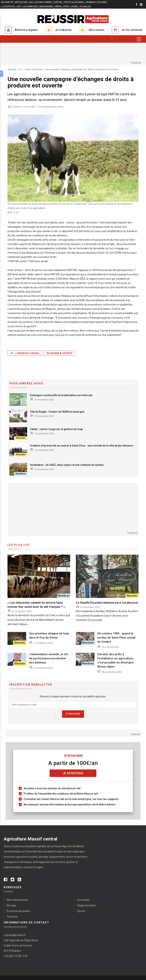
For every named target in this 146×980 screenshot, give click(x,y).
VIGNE (74, 7)
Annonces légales (26, 30)
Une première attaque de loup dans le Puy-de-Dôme (49, 636)
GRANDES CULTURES (96, 2)
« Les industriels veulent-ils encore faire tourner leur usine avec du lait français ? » (36, 605)
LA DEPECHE (8, 7)
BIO (31, 2)
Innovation (83, 900)
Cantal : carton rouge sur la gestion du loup (56, 429)
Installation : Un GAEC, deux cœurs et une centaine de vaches (67, 465)
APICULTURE (21, 2)
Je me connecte (132, 30)
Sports (81, 911)
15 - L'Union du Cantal (25, 353)
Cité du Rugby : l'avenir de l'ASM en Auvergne (57, 412)
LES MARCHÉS (30, 7)
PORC (66, 7)
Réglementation (87, 905)
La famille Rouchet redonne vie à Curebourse (107, 603)
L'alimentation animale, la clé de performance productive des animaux (48, 658)
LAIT (19, 7)
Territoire (12, 917)
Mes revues (96, 30)
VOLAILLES (85, 7)
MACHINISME (46, 7)
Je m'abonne (63, 30)
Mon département (18, 900)
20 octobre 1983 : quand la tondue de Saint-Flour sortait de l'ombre (116, 638)
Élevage (11, 905)
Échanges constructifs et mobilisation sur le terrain (61, 395)
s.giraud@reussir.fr (15, 935)
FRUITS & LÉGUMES (74, 2)
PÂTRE (58, 7)
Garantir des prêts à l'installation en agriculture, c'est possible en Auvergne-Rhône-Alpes (116, 660)
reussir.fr (7, 2)
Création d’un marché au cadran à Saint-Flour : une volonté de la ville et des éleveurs (82, 446)
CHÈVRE (58, 2)
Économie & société (59, 353)
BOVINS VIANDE (43, 2)
